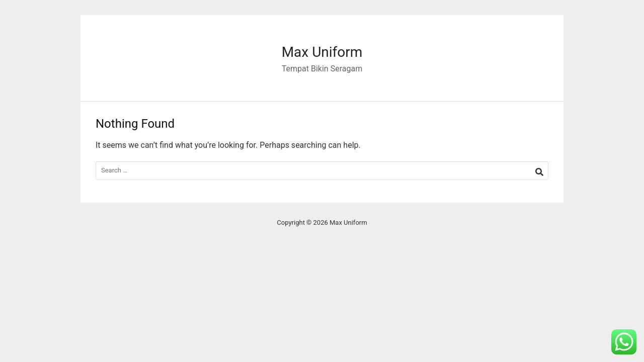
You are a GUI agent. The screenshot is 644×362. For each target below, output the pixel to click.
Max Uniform (322, 52)
